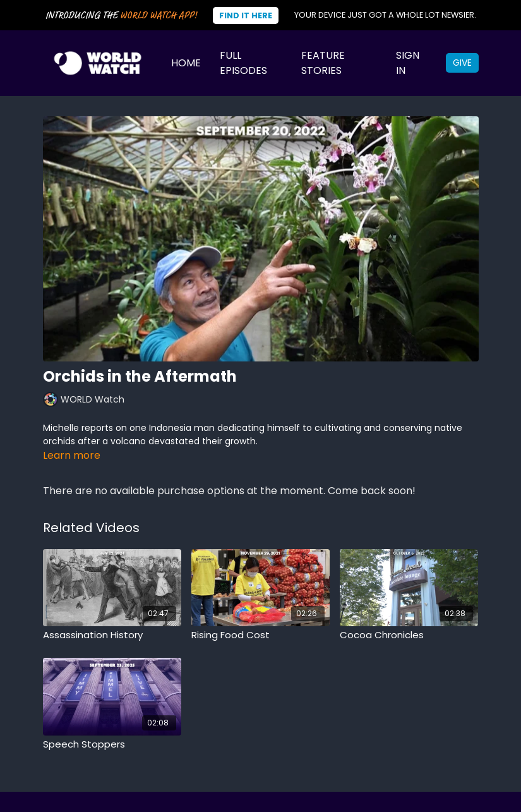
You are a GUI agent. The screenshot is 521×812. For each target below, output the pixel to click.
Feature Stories (323, 63)
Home (186, 63)
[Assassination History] (112, 635)
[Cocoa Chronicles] (409, 635)
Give (462, 63)
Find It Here (246, 15)
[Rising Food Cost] (260, 635)
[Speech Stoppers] (112, 745)
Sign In (408, 63)
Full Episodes (243, 63)
